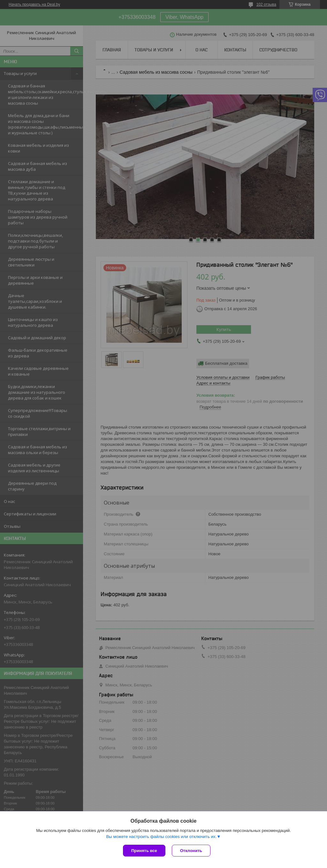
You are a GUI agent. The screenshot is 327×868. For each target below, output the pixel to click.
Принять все (144, 851)
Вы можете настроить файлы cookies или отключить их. (161, 837)
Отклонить (191, 851)
